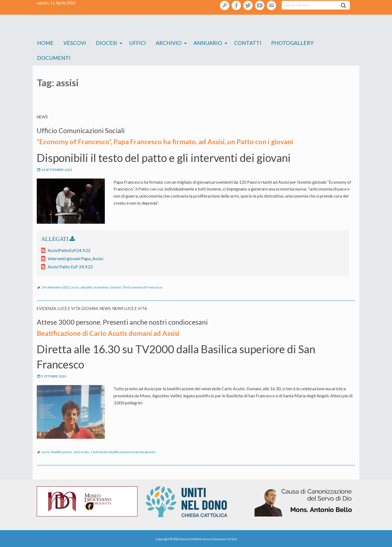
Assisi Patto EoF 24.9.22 (70, 266)
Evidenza (46, 308)
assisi (75, 287)
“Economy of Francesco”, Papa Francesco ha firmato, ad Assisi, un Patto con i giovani (160, 141)
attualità (86, 287)
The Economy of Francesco (142, 287)
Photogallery (292, 43)
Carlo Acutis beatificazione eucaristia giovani (123, 451)
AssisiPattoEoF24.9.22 (69, 250)
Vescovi (75, 43)
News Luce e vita (130, 308)
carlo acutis (81, 451)
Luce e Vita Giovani (78, 308)
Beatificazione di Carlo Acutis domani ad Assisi (105, 332)
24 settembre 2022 (56, 287)
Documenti (54, 58)
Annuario (208, 43)
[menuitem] (45, 43)
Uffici (137, 43)
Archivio (169, 43)
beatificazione (61, 451)
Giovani (115, 287)
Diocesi (106, 43)
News (42, 117)
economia (101, 287)
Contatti (248, 43)
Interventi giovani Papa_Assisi (75, 258)
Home (45, 43)
